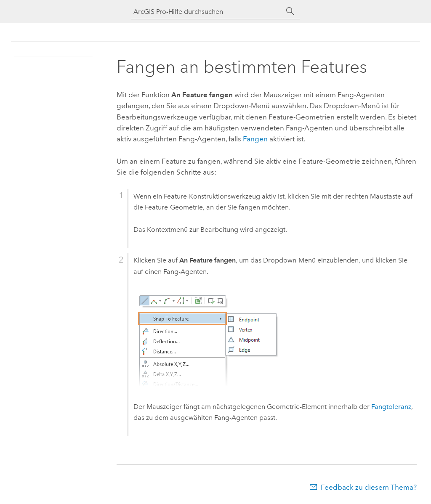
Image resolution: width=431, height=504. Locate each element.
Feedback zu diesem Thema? (369, 487)
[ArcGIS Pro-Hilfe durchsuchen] (207, 12)
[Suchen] (290, 11)
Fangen (255, 139)
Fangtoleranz (391, 407)
